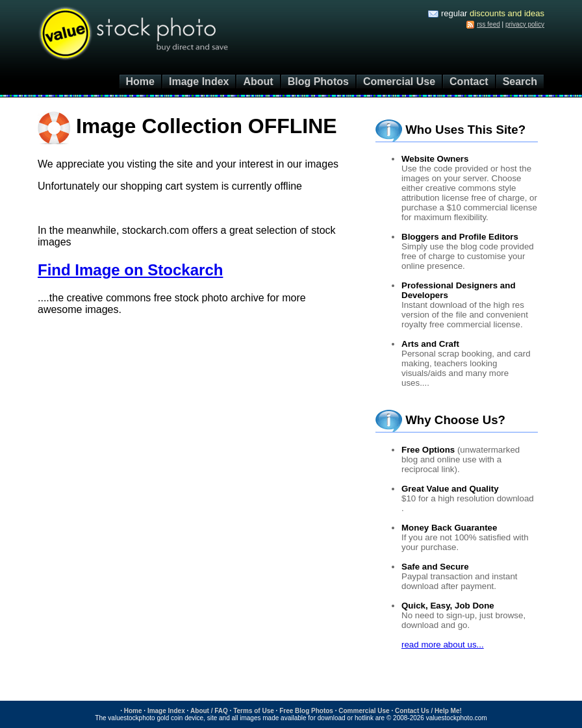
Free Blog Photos (306, 711)
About (258, 82)
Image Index (199, 82)
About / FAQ (209, 711)
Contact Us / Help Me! (428, 711)
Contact (469, 82)
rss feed (488, 24)
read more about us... (443, 645)
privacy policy (525, 24)
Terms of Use (254, 711)
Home (140, 82)
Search (520, 82)
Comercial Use (399, 82)
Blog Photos (318, 82)
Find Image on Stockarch (130, 270)
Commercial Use (364, 711)
